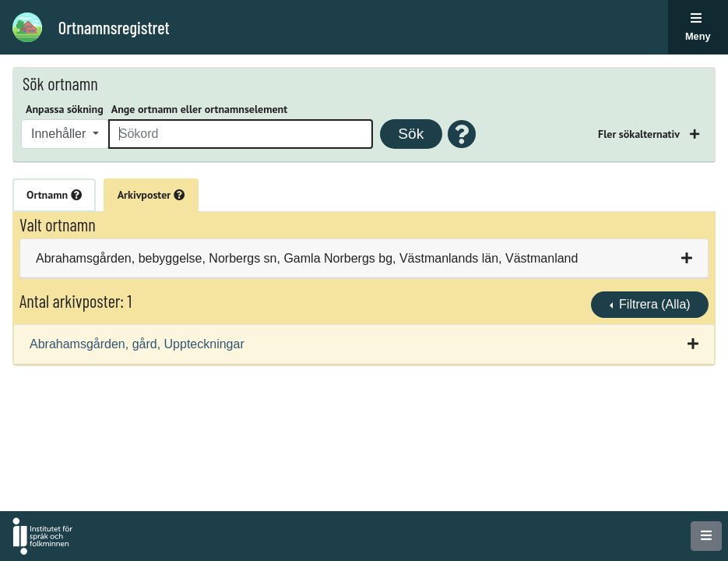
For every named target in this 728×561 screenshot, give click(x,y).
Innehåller (60, 134)
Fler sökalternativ (640, 134)
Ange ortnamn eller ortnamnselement (199, 109)
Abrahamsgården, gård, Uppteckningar (137, 344)
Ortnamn (54, 195)
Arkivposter (151, 195)
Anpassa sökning (65, 109)
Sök (411, 134)
